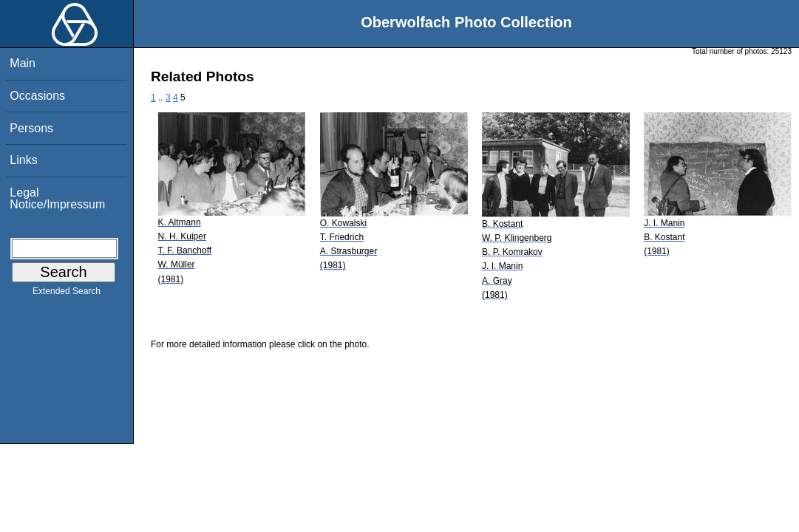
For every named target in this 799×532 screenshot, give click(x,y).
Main (23, 63)
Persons (31, 128)
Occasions (37, 96)
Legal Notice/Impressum (57, 198)
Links (23, 160)
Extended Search (67, 294)
